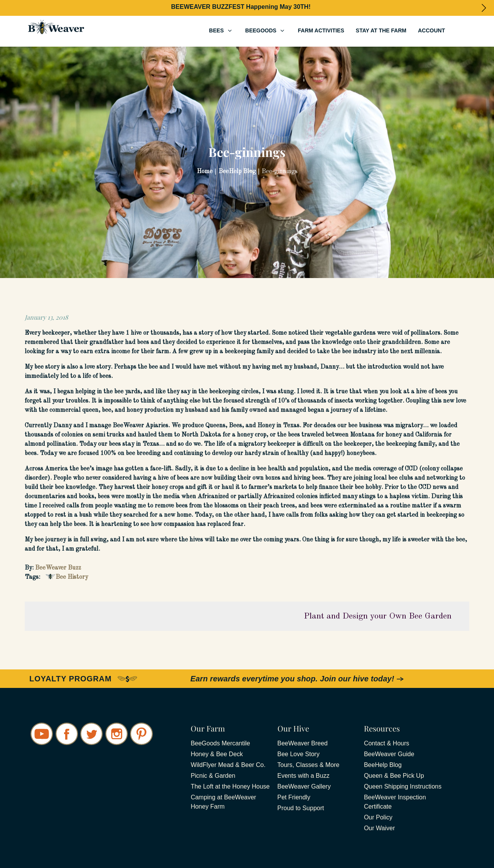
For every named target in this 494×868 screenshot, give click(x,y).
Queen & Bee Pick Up (394, 776)
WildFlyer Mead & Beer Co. (228, 765)
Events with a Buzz (304, 776)
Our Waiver (379, 828)
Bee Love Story (299, 754)
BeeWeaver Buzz (58, 568)
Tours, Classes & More (309, 765)
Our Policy (378, 817)
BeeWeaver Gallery (304, 786)
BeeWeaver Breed (303, 743)
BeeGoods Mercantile (220, 743)
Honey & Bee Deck (217, 754)
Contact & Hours (387, 743)
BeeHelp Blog (383, 765)
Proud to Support (301, 808)
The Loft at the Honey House (230, 786)
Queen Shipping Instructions (403, 786)
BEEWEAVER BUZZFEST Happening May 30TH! (241, 7)
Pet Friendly (294, 797)
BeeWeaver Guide (389, 754)
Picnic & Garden (213, 776)
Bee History (72, 577)
